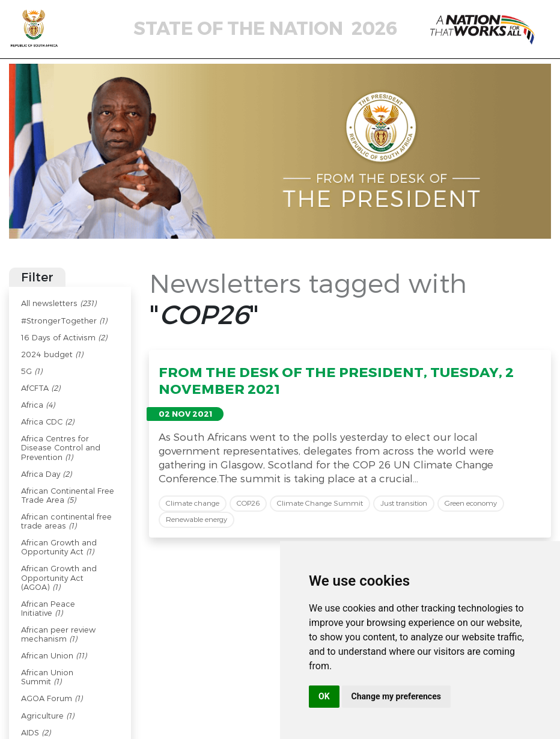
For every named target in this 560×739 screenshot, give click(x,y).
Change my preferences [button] (396, 696)
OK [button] (324, 696)
